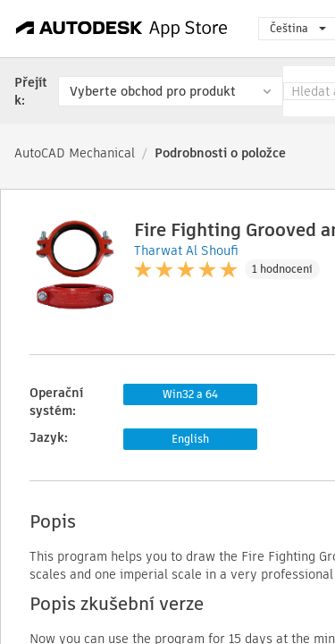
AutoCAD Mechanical (75, 153)
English (190, 439)
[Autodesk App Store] (122, 29)
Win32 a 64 (190, 394)
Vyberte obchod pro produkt (153, 91)
